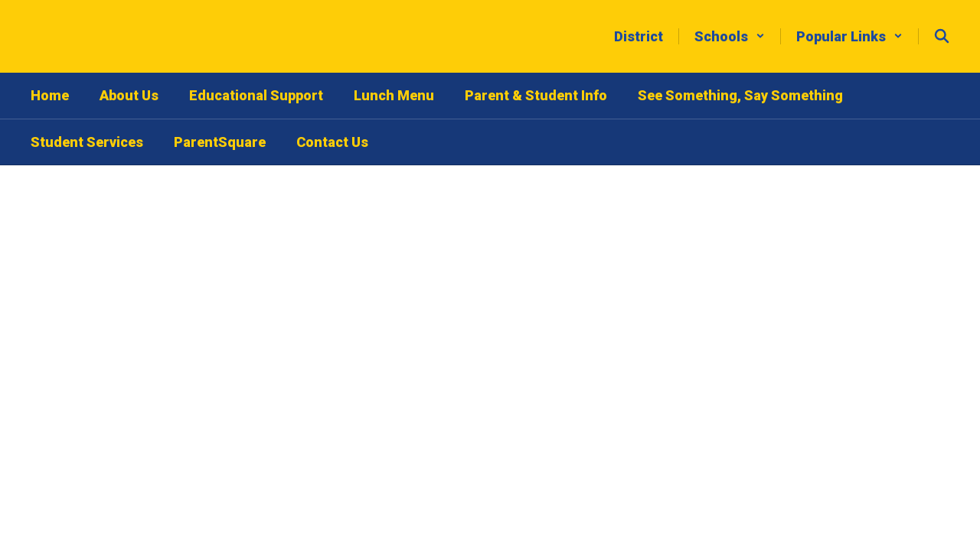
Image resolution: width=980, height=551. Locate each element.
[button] (730, 36)
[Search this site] (942, 36)
